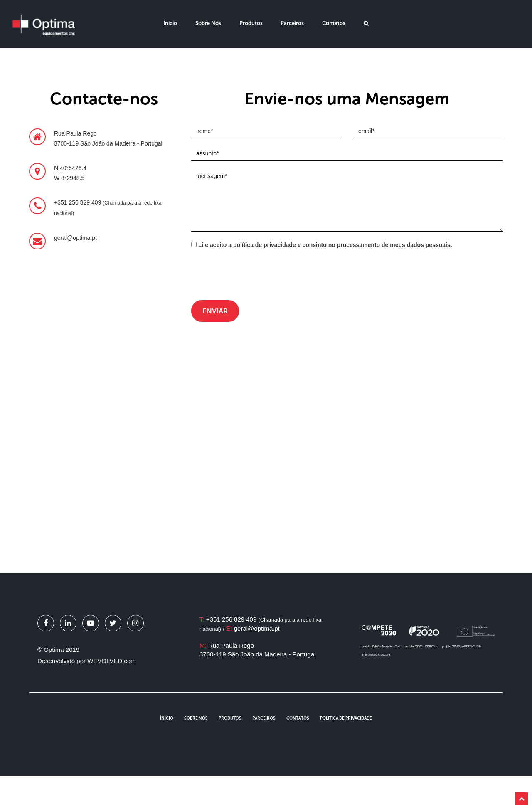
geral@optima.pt (257, 628)
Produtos (251, 23)
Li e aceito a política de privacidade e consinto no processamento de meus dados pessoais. (322, 245)
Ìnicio (167, 718)
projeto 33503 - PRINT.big (422, 646)
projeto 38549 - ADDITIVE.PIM (462, 646)
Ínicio (170, 23)
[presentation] (254, 276)
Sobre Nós (208, 23)
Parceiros (292, 23)
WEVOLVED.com (111, 661)
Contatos (334, 23)
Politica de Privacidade (346, 718)
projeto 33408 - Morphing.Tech (381, 646)
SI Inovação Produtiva (376, 655)
